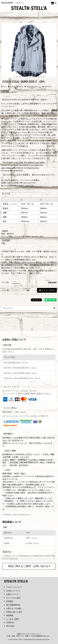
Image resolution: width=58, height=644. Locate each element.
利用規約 (9, 604)
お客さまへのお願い (13, 611)
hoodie (11, 87)
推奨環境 (9, 618)
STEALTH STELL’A (33, 87)
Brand (20, 87)
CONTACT (9, 625)
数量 (28, 291)
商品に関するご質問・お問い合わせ (29, 569)
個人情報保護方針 (12, 608)
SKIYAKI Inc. (46, 642)
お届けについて (11, 597)
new (4, 87)
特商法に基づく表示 (13, 615)
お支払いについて (12, 593)
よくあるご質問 (11, 622)
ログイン (20, 3)
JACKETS (47, 87)
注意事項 (26, 490)
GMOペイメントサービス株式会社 (23, 484)
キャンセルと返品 (12, 600)
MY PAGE (9, 629)
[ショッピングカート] (54, 3)
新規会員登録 (7, 3)
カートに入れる (47, 290)
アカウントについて (13, 590)
